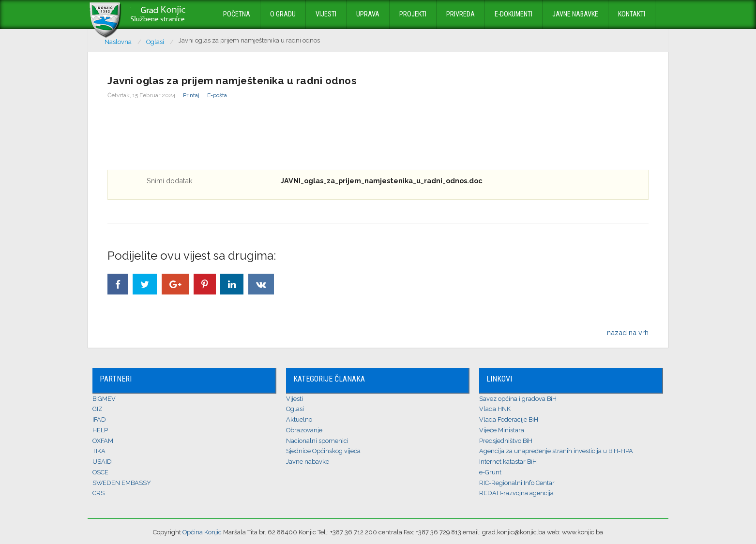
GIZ (98, 409)
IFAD (99, 419)
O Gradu (283, 14)
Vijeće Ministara (502, 430)
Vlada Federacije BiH (509, 419)
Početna (237, 14)
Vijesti (326, 14)
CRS (98, 493)
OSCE (100, 472)
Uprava (368, 14)
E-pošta (217, 95)
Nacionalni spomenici (317, 441)
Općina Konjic (202, 532)
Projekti (413, 14)
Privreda (461, 14)
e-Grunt (490, 472)
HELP (100, 430)
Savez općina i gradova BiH (518, 399)
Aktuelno (299, 419)
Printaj (191, 95)
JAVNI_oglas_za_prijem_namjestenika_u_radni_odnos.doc (382, 181)
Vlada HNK (495, 409)
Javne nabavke (575, 14)
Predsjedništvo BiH (506, 441)
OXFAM (103, 441)
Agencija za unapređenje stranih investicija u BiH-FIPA (556, 451)
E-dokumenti (514, 14)
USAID (102, 462)
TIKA (99, 451)
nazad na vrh (628, 332)
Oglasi (295, 409)
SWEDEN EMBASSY (122, 483)
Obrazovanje (304, 430)
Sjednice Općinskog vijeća (323, 451)
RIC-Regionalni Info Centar (517, 483)
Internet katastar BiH (508, 462)
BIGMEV (104, 399)
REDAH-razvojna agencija (516, 493)
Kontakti (632, 14)
